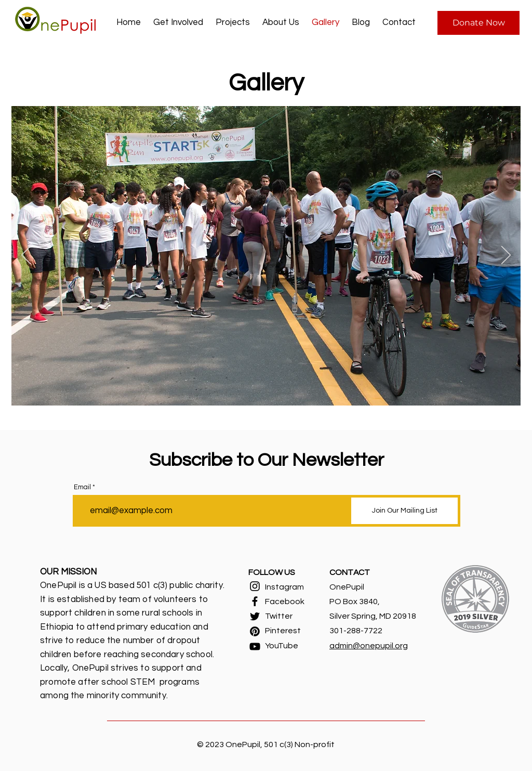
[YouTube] (255, 646)
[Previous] (26, 256)
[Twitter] (255, 616)
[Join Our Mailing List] (404, 511)
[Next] (506, 256)
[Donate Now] (478, 23)
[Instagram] (255, 586)
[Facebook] (255, 601)
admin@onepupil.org (369, 646)
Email (82, 487)
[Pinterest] (255, 631)
